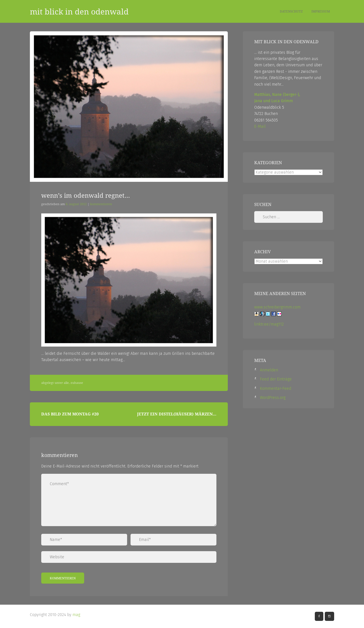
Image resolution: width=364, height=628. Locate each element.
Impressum (321, 11)
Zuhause (77, 383)
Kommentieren (101, 204)
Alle (66, 383)
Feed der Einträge (276, 379)
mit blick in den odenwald (79, 11)
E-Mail (260, 126)
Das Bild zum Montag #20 (70, 414)
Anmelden (269, 370)
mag (76, 615)
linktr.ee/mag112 (269, 324)
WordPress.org (273, 398)
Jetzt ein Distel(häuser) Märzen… (177, 414)
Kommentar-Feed (276, 389)
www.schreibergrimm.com (277, 307)
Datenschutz (291, 11)
